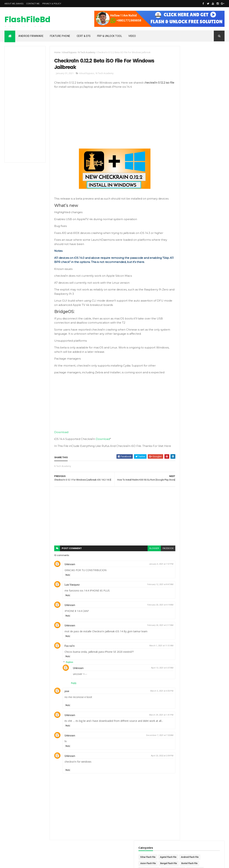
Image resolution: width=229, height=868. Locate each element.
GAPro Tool (182, 100)
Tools (201, 213)
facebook (155, 559)
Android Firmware (31, 36)
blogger (142, 559)
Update (196, 219)
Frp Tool (209, 94)
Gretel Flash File (185, 113)
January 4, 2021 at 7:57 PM (148, 574)
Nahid (19, 863)
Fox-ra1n (66, 656)
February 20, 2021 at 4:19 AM (148, 615)
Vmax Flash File (185, 232)
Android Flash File (186, 69)
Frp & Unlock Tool (110, 36)
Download (57, 437)
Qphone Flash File (201, 169)
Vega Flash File (184, 225)
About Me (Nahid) (14, 4)
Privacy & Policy (52, 4)
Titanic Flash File (185, 213)
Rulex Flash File (184, 181)
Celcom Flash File (186, 81)
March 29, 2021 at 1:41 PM (149, 725)
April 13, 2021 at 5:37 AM (150, 678)
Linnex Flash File (202, 125)
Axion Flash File (207, 69)
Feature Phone (60, 36)
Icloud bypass (65, 52)
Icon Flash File (202, 119)
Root (198, 175)
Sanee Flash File (185, 194)
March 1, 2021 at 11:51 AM (149, 656)
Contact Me (33, 4)
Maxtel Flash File (185, 144)
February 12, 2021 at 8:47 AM (148, 595)
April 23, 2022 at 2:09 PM (149, 766)
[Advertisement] (24, 104)
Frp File (197, 94)
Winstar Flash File (185, 238)
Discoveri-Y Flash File (187, 88)
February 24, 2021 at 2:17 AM (148, 635)
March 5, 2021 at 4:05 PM (149, 701)
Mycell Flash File (204, 150)
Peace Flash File (207, 163)
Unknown (66, 574)
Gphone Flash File (205, 106)
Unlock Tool (182, 219)
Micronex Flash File (207, 144)
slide (200, 194)
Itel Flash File (183, 125)
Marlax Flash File (206, 131)
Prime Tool (182, 169)
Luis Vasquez (68, 595)
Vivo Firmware (203, 225)
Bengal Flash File (185, 75)
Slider (210, 194)
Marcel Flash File (185, 131)
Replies (66, 673)
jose (63, 701)
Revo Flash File (184, 175)
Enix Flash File (209, 88)
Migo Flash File (184, 150)
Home (53, 52)
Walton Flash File (205, 232)
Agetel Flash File (205, 62)
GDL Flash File (199, 100)
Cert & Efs (84, 36)
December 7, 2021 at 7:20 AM (147, 745)
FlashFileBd (27, 20)
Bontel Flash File (206, 75)
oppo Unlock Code (186, 163)
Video (132, 36)
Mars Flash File (184, 138)
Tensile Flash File (185, 207)
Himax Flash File (205, 113)
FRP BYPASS (183, 94)
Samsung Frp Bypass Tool (190, 188)
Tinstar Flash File (207, 207)
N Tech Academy (83, 52)
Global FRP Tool (184, 106)
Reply (64, 585)
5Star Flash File (184, 62)
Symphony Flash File (187, 200)
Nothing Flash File (207, 156)
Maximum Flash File (206, 138)
